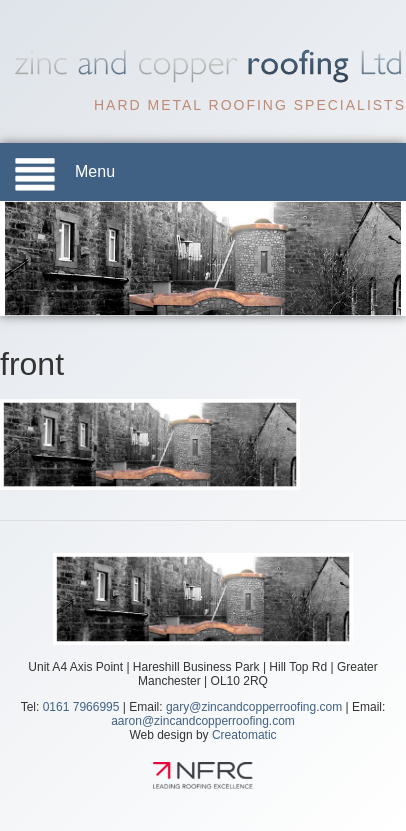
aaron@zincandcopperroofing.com (203, 720)
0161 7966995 (81, 706)
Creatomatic (244, 734)
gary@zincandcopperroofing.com (254, 706)
